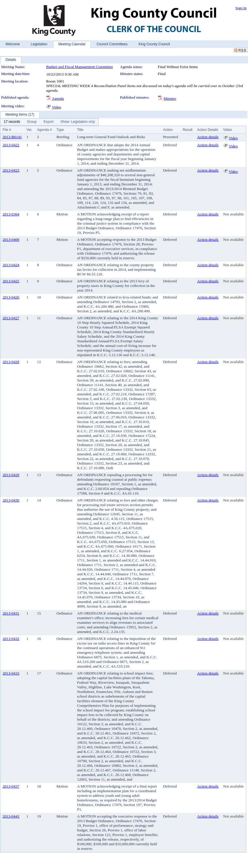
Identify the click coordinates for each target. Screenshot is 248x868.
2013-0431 (11, 613)
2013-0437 (11, 786)
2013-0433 (11, 673)
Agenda (58, 98)
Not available (233, 214)
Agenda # (44, 130)
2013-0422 (11, 145)
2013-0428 (11, 362)
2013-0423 (11, 170)
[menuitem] (12, 122)
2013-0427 (11, 318)
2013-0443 (11, 816)
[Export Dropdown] (49, 122)
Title (80, 130)
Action (168, 130)
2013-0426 (11, 297)
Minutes (170, 98)
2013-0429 (11, 475)
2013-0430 (11, 500)
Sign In (241, 8)
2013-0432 (11, 639)
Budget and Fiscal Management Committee (80, 67)
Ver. (30, 130)
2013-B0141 (12, 137)
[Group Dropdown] (32, 122)
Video (57, 107)
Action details (208, 137)
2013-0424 (11, 265)
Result (187, 130)
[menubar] (49, 122)
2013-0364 (11, 214)
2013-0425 (11, 281)
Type (60, 130)
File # (7, 130)
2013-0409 (11, 239)
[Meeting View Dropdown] (78, 122)
